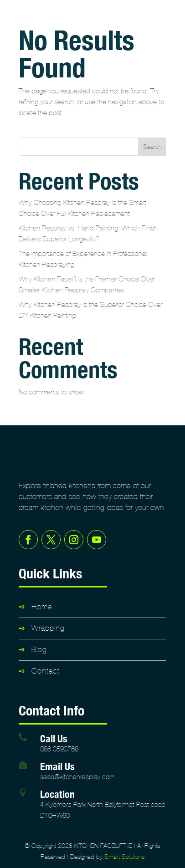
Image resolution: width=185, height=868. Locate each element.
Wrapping (48, 628)
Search (152, 147)
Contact (46, 671)
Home (42, 607)
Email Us (57, 766)
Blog (39, 650)
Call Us (54, 738)
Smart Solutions (124, 857)
